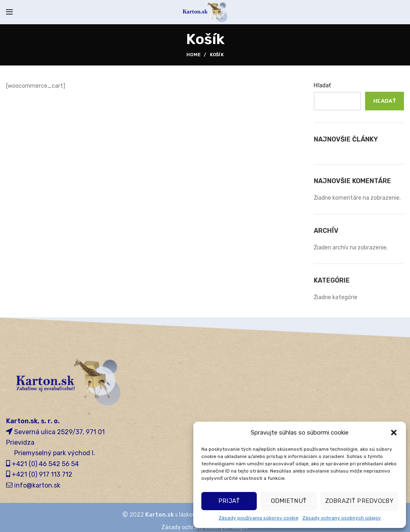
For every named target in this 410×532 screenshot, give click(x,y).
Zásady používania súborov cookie (259, 518)
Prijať (229, 501)
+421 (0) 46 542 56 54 (45, 464)
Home (193, 55)
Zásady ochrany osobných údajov (342, 518)
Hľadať (322, 85)
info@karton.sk (37, 485)
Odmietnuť (289, 501)
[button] (394, 433)
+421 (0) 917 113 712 (42, 474)
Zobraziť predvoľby (359, 501)
